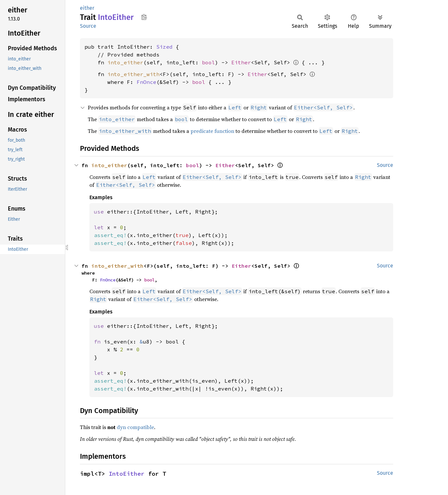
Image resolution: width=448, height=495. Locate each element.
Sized (164, 47)
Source (88, 26)
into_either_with (133, 74)
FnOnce (147, 82)
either (87, 8)
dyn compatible (135, 427)
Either (241, 62)
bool (209, 62)
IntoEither (127, 474)
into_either (125, 62)
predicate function (212, 131)
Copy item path (144, 17)
